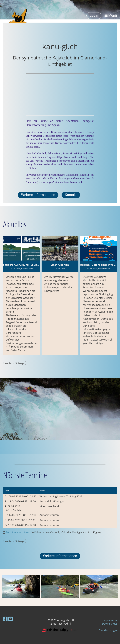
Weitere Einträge (15, 363)
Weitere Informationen (38, 195)
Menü (111, 15)
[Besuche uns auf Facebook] (5, 619)
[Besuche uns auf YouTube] (10, 619)
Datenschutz (109, 624)
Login (94, 15)
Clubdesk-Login (108, 630)
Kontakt (74, 182)
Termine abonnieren (18, 532)
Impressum (110, 620)
